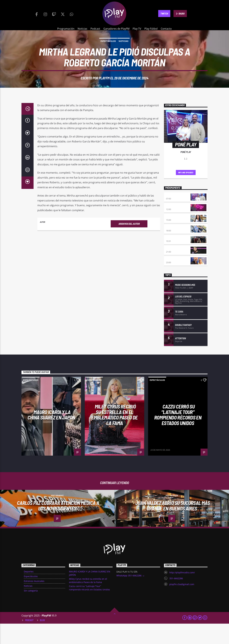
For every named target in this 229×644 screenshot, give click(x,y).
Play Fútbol (151, 29)
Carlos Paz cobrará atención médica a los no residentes (58, 526)
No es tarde (172, 226)
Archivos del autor (129, 244)
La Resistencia (174, 248)
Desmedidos (172, 237)
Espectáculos (108, 51)
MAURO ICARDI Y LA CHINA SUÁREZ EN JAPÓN (51, 435)
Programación (66, 29)
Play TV (137, 29)
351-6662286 (176, 599)
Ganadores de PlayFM (116, 29)
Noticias (82, 29)
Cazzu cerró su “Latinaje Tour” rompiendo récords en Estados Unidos (178, 435)
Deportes (29, 592)
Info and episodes (186, 193)
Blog (42, 641)
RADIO (180, 14)
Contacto (166, 29)
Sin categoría (31, 611)
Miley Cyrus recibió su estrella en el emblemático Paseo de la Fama (114, 435)
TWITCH (164, 13)
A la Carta (172, 280)
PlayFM (104, 88)
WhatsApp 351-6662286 (130, 596)
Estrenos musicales (34, 601)
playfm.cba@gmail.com (182, 605)
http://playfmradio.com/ (182, 593)
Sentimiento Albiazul (178, 258)
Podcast (95, 29)
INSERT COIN (172, 269)
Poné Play (171, 216)
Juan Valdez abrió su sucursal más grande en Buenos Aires (173, 526)
